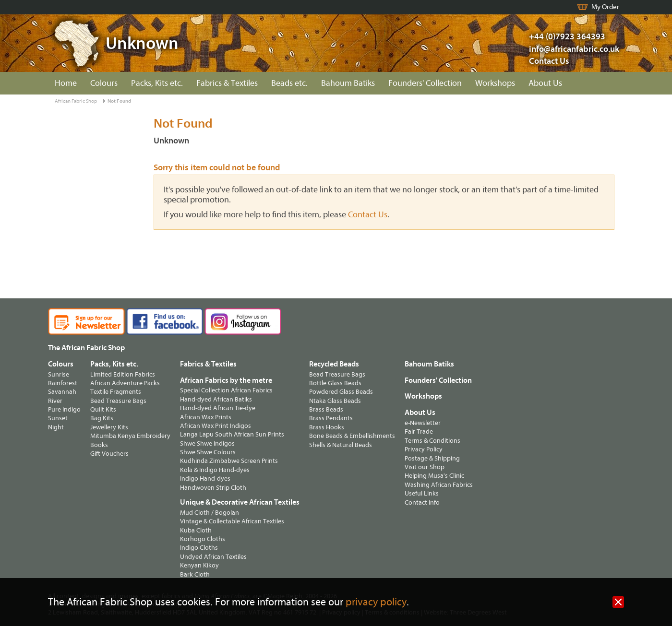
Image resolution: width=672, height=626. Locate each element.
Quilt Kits (103, 409)
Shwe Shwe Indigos (207, 443)
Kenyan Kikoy (199, 565)
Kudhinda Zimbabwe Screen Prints (229, 461)
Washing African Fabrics (439, 485)
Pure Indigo (64, 409)
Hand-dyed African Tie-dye (218, 408)
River (55, 401)
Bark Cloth (195, 574)
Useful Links (422, 493)
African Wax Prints (206, 417)
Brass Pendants (331, 418)
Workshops (495, 83)
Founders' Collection (425, 83)
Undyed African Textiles (213, 557)
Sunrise (59, 374)
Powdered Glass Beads (341, 392)
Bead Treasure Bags (118, 401)
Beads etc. (289, 83)
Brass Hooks (327, 427)
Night (56, 427)
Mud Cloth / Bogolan (210, 513)
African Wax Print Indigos (216, 426)
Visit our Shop (425, 467)
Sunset (58, 418)
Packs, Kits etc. (157, 83)
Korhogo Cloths (203, 539)
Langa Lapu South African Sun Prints (232, 434)
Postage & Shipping (432, 458)
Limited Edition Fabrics (123, 374)
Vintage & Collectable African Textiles (232, 521)
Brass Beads (326, 409)
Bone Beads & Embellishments (352, 436)
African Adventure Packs (125, 383)
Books (99, 445)
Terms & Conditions (432, 441)
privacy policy (376, 602)
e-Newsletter (423, 423)
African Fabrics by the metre (226, 380)
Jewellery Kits (109, 427)
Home (66, 83)
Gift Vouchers (109, 454)
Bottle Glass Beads (335, 383)
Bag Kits (102, 418)
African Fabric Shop (76, 101)
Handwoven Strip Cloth (213, 488)
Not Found (119, 101)
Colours (104, 83)
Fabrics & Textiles (227, 83)
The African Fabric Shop (86, 348)
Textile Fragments (116, 392)
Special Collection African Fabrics (226, 390)
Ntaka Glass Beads (335, 401)
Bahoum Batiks (348, 83)
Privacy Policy (424, 449)
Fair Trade (419, 431)
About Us (545, 83)
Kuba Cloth (196, 530)
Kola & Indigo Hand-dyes (215, 470)
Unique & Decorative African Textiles (240, 502)
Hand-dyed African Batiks (216, 399)
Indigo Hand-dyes (205, 478)
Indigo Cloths (199, 548)
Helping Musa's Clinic (434, 476)
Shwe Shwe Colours (208, 452)
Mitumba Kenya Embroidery (130, 436)
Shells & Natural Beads (341, 445)
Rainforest (63, 383)
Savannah (62, 392)
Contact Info (422, 502)
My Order (605, 7)
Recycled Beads (334, 364)
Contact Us (549, 61)
